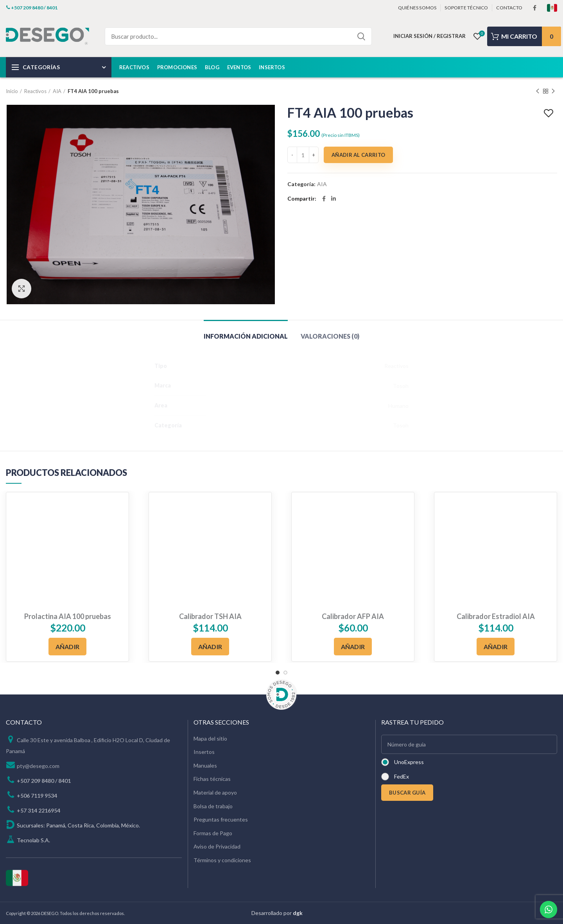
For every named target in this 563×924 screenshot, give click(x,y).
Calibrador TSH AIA (210, 616)
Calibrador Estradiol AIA (496, 616)
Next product (553, 91)
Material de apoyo (215, 792)
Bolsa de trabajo (213, 806)
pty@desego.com (38, 766)
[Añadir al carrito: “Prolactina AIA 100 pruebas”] (68, 647)
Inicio (12, 91)
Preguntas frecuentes (221, 819)
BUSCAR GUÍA (407, 793)
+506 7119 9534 (37, 796)
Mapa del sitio (210, 738)
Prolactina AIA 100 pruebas (68, 616)
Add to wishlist (550, 113)
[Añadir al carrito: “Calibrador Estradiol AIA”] (496, 647)
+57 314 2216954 (39, 810)
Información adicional (246, 336)
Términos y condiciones (222, 860)
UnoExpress (409, 762)
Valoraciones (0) (330, 336)
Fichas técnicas (212, 779)
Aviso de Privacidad (217, 846)
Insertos (204, 752)
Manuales (205, 765)
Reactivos (35, 91)
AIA (57, 91)
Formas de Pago (213, 833)
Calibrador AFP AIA (353, 616)
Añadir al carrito (358, 155)
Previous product (538, 91)
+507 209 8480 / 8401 (44, 781)
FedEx (402, 776)
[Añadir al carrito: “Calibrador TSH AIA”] (210, 647)
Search (361, 36)
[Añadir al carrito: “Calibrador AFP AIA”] (353, 647)
